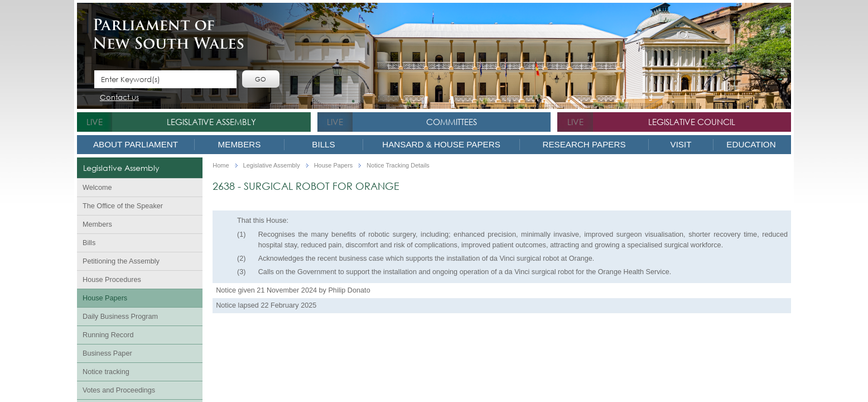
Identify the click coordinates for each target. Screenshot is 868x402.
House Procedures (112, 280)
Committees (452, 122)
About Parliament (136, 144)
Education (751, 144)
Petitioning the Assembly (121, 261)
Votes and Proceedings (119, 390)
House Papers (105, 298)
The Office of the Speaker (123, 206)
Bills (323, 144)
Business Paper (107, 353)
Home (221, 166)
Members (240, 144)
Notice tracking (106, 372)
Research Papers (584, 144)
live (95, 122)
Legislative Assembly (211, 122)
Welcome (97, 188)
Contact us (119, 98)
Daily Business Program (120, 317)
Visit (681, 144)
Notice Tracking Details (398, 166)
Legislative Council (692, 122)
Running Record (108, 335)
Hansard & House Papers (441, 144)
